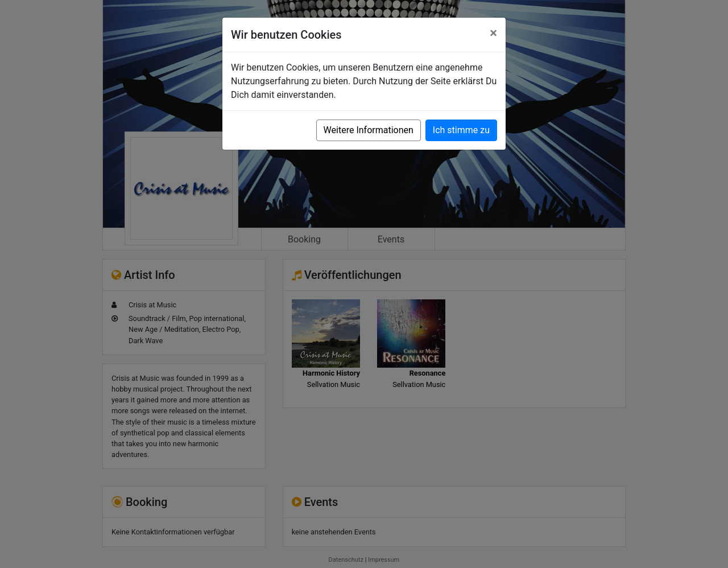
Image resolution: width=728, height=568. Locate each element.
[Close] (493, 33)
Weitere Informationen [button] (369, 130)
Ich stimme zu (461, 130)
